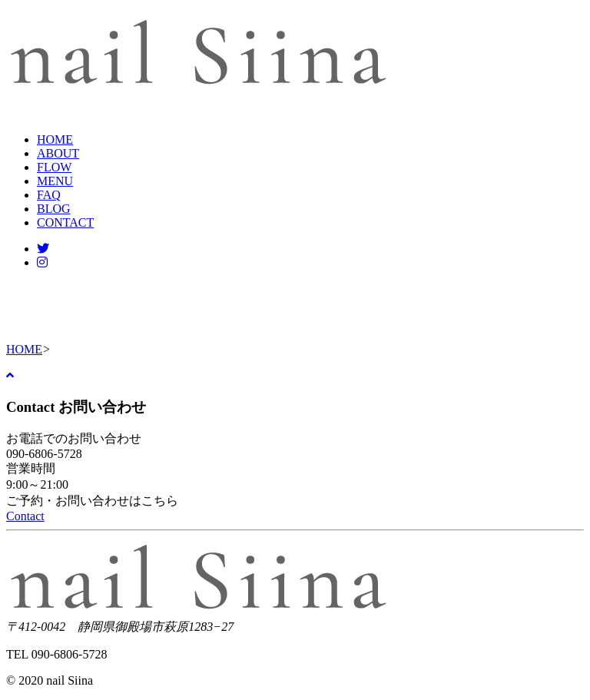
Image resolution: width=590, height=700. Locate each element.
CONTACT (65, 222)
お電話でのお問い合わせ (74, 438)
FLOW (54, 167)
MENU (55, 181)
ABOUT (58, 153)
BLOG (54, 209)
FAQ (49, 195)
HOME (55, 139)
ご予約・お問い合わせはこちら (92, 501)
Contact (25, 516)
